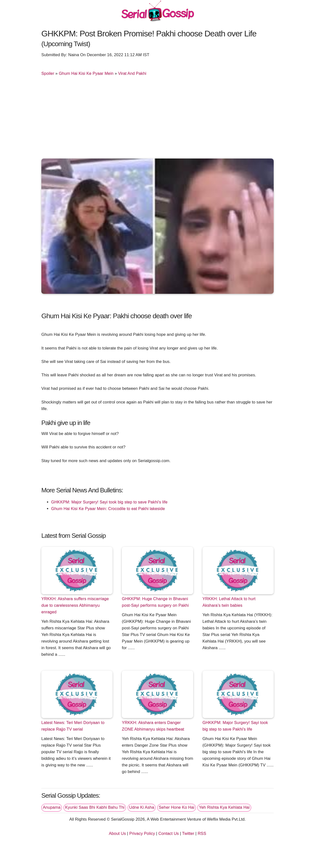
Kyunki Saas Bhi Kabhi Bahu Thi (95, 807)
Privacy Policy (142, 833)
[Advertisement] (157, 118)
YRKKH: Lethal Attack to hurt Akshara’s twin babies (229, 602)
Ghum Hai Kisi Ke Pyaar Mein (86, 73)
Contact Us (169, 833)
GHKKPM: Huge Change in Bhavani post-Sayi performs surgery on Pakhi (155, 602)
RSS (202, 833)
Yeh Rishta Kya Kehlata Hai (224, 807)
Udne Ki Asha (142, 807)
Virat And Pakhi (132, 73)
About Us (117, 833)
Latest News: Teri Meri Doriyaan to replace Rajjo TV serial (73, 726)
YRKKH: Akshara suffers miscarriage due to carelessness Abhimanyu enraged (75, 605)
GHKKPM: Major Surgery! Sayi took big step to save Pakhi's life (109, 502)
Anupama (52, 807)
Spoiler (48, 73)
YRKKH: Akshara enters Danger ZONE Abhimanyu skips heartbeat (153, 726)
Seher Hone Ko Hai (177, 807)
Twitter (188, 833)
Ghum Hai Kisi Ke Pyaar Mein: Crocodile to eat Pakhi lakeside (108, 509)
